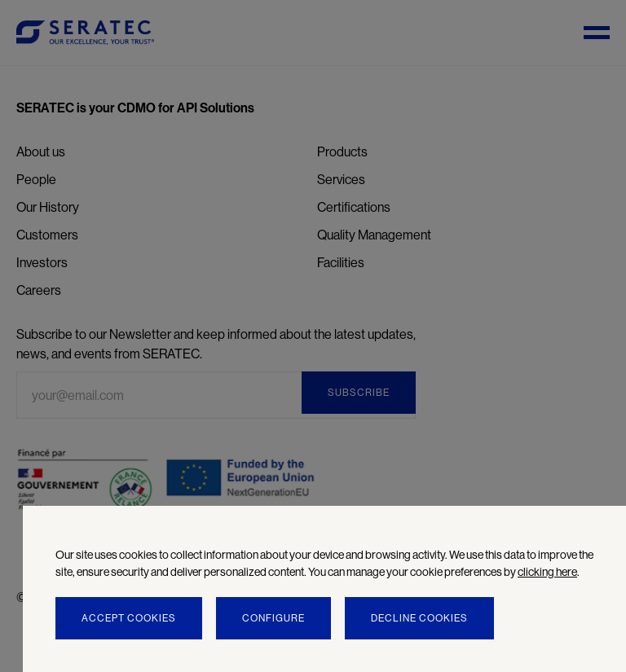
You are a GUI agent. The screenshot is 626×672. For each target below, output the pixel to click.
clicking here (547, 572)
